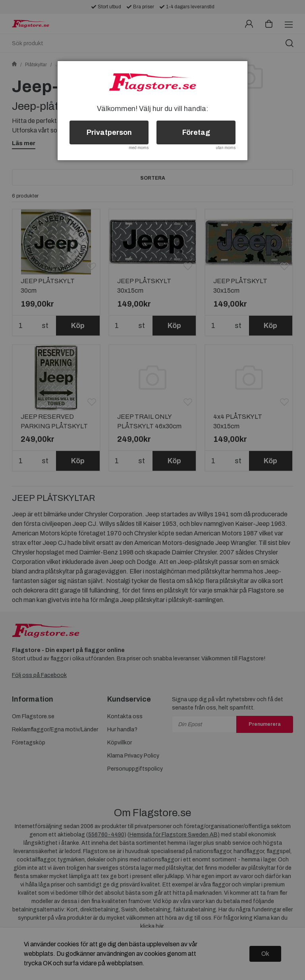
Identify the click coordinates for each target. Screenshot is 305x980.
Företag (196, 132)
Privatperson (109, 132)
